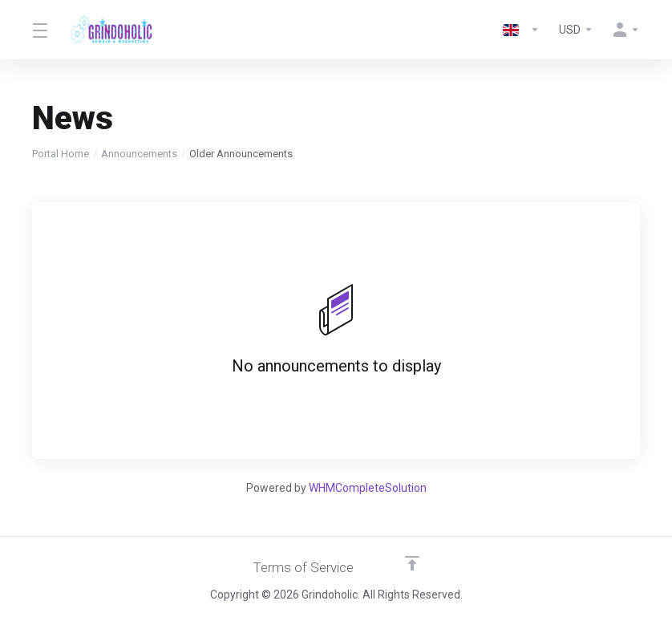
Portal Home (61, 154)
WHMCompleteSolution (368, 488)
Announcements (139, 154)
